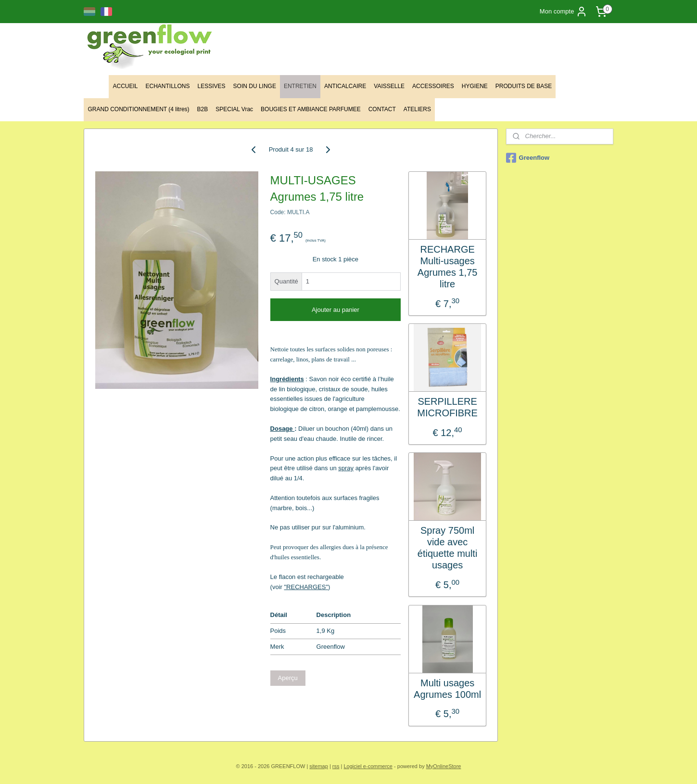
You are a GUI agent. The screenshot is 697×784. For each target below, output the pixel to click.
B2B (203, 109)
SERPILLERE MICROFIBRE (448, 407)
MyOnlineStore (444, 766)
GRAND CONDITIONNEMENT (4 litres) (138, 109)
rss (336, 766)
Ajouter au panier (336, 310)
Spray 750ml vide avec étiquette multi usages (448, 548)
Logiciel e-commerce (368, 766)
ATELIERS (417, 109)
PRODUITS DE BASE (524, 86)
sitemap (319, 766)
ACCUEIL (125, 86)
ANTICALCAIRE (345, 86)
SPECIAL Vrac (234, 109)
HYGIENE (475, 86)
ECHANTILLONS (167, 86)
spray (346, 468)
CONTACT (382, 109)
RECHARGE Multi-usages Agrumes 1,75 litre (448, 267)
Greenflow (528, 158)
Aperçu (288, 678)
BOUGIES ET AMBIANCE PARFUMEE (311, 109)
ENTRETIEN (300, 86)
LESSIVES (212, 86)
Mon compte (564, 12)
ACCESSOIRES (433, 86)
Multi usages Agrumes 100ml (447, 689)
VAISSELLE (389, 86)
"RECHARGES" (306, 587)
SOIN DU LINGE (255, 86)
